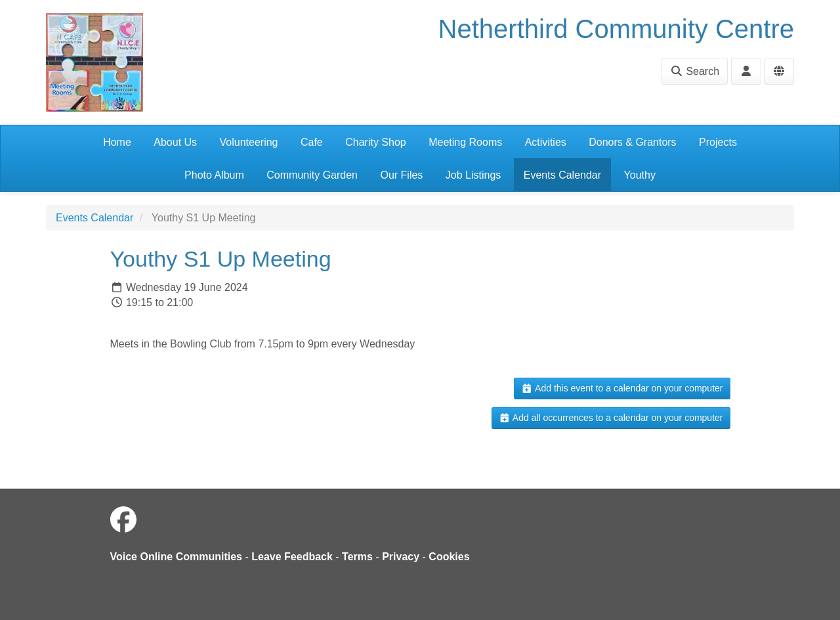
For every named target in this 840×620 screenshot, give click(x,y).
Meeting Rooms (465, 142)
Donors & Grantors (632, 142)
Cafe (312, 142)
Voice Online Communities (177, 557)
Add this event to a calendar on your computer (622, 388)
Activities (546, 142)
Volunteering (249, 142)
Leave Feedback (292, 557)
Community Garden (312, 175)
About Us (175, 142)
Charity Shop (376, 142)
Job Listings (473, 175)
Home (117, 142)
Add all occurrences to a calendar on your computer (611, 418)
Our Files (401, 175)
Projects (718, 142)
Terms (357, 557)
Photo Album (214, 175)
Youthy (640, 175)
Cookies (449, 557)
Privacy (401, 557)
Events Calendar (562, 175)
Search (695, 71)
